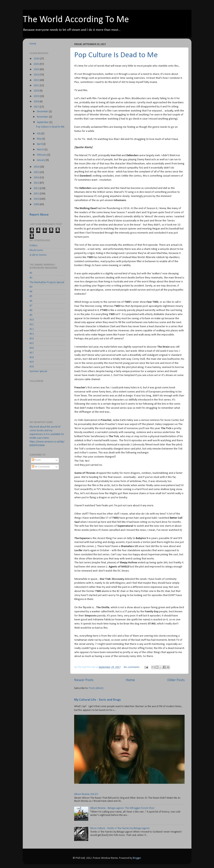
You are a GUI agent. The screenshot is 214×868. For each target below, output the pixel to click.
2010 (37, 199)
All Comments (41, 467)
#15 (32, 343)
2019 (37, 96)
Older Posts (176, 680)
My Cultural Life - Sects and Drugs (97, 700)
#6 (31, 301)
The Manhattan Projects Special (47, 282)
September (43, 122)
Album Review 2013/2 (86, 794)
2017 (37, 107)
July (39, 134)
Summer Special (38, 371)
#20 (32, 367)
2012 (37, 188)
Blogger (137, 858)
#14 (32, 339)
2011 (37, 194)
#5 (31, 296)
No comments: (132, 667)
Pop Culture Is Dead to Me (116, 55)
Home (130, 680)
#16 (32, 348)
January (41, 160)
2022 (37, 80)
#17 (32, 353)
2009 (37, 204)
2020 (37, 91)
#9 (31, 315)
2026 (37, 59)
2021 (37, 86)
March (41, 150)
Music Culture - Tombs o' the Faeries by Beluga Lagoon (120, 828)
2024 (37, 69)
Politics (34, 246)
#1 (31, 273)
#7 (31, 306)
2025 (37, 64)
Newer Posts (84, 680)
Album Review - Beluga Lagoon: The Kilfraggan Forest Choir (122, 808)
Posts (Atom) (96, 688)
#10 (32, 320)
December (43, 112)
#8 (31, 310)
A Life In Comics (38, 255)
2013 (37, 183)
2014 (37, 178)
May (40, 139)
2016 (37, 167)
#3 (31, 287)
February (42, 155)
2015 (37, 172)
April (40, 144)
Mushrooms (36, 250)
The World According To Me (76, 20)
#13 (32, 334)
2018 (37, 102)
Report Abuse (39, 215)
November (43, 117)
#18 (32, 357)
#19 (32, 362)
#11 (32, 325)
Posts (36, 460)
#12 (32, 329)
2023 (37, 75)
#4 (31, 292)
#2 (31, 278)
